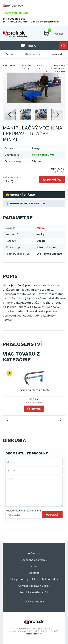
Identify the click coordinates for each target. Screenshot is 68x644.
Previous (9, 115)
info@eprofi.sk (50, 22)
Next (58, 115)
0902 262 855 (17, 19)
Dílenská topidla (34, 602)
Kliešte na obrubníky (43, 68)
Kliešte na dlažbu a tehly (34, 390)
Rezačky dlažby (26, 67)
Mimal (41, 228)
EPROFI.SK (9, 65)
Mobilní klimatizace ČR (34, 592)
